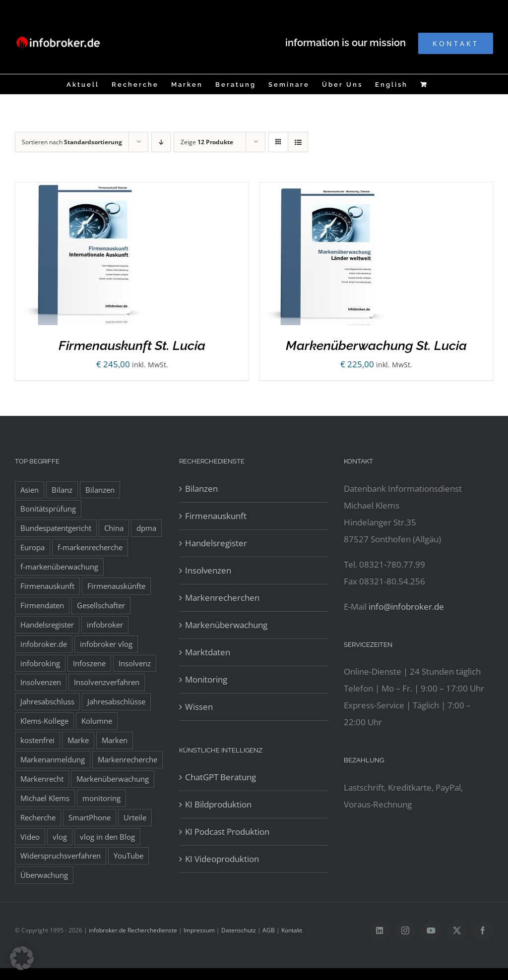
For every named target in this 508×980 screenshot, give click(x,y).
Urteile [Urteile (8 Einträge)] (135, 817)
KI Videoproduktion (222, 859)
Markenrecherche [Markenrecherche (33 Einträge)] (127, 759)
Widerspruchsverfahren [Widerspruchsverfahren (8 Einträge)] (61, 856)
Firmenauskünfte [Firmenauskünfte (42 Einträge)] (116, 586)
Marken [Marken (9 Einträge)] (115, 740)
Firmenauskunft (216, 516)
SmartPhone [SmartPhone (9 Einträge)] (90, 817)
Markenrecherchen (222, 598)
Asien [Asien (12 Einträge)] (30, 490)
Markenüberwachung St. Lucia (376, 346)
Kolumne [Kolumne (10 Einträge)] (97, 721)
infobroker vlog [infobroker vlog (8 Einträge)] (106, 644)
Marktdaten (208, 652)
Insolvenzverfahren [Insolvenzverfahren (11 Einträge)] (107, 682)
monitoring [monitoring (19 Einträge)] (101, 798)
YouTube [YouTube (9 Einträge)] (128, 856)
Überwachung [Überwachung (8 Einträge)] (44, 875)
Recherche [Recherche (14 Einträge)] (38, 817)
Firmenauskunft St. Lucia (132, 346)
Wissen (199, 707)
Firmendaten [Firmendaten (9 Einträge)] (42, 605)
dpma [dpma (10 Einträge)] (146, 528)
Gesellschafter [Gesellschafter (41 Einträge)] (101, 605)
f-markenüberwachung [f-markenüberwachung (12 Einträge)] (59, 567)
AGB (269, 930)
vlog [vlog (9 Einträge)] (60, 837)
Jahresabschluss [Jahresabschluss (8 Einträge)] (47, 701)
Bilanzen (201, 489)
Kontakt (292, 930)
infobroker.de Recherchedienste (134, 930)
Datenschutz (239, 930)
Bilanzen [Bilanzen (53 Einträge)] (100, 490)
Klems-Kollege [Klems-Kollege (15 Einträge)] (44, 721)
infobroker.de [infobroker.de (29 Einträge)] (44, 644)
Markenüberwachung (226, 625)
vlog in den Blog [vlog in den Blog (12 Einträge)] (107, 837)
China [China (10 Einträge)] (114, 528)
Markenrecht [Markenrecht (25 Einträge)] (42, 779)
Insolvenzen (208, 570)
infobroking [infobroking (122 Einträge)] (40, 663)
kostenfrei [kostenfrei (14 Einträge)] (37, 740)
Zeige (207, 142)
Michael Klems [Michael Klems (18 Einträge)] (45, 798)
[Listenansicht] (298, 142)
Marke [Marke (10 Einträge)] (78, 740)
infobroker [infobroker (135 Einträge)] (105, 625)
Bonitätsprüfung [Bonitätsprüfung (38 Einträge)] (48, 509)
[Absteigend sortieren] (161, 142)
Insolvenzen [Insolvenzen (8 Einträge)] (41, 682)
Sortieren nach (72, 142)
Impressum (199, 930)
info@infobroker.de (406, 606)
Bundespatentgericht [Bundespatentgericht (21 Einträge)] (56, 528)
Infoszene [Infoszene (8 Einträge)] (89, 663)
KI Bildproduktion (218, 804)
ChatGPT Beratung (221, 777)
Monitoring (206, 679)
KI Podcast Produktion (227, 832)
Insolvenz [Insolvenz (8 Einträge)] (135, 663)
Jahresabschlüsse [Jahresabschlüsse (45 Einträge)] (116, 701)
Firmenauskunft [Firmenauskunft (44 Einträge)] (47, 586)
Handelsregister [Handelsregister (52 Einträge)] (47, 625)
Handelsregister (216, 543)
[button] (22, 958)
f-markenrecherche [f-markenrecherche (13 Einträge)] (90, 547)
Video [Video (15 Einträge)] (30, 837)
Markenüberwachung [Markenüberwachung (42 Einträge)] (113, 779)
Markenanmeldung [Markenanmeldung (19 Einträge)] (53, 759)
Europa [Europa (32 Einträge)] (32, 547)
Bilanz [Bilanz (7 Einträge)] (62, 490)
